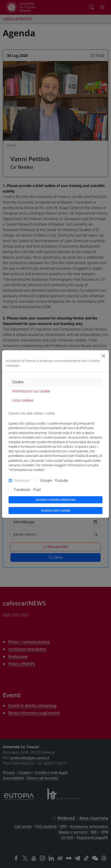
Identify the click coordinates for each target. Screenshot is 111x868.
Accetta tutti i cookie (56, 510)
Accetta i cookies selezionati (55, 500)
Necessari (22, 480)
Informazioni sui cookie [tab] (31, 391)
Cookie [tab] (18, 382)
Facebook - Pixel (27, 490)
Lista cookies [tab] (23, 400)
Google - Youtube (54, 480)
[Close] (103, 356)
